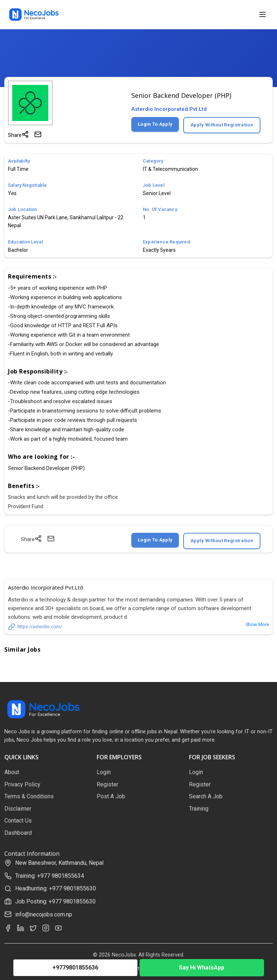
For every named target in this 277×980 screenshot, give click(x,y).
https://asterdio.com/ (35, 627)
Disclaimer (18, 809)
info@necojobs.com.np (44, 914)
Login (104, 772)
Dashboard (18, 833)
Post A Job (111, 796)
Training (199, 809)
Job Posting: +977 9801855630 (55, 901)
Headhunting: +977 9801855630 (56, 888)
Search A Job (206, 796)
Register (107, 784)
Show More (257, 624)
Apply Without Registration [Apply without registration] (222, 125)
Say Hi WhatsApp (202, 968)
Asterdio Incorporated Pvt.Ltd (169, 109)
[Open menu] (263, 14)
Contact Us (18, 821)
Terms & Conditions (29, 796)
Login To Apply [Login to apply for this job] (155, 124)
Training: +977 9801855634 (50, 876)
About (12, 772)
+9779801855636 (75, 968)
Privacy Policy (22, 784)
